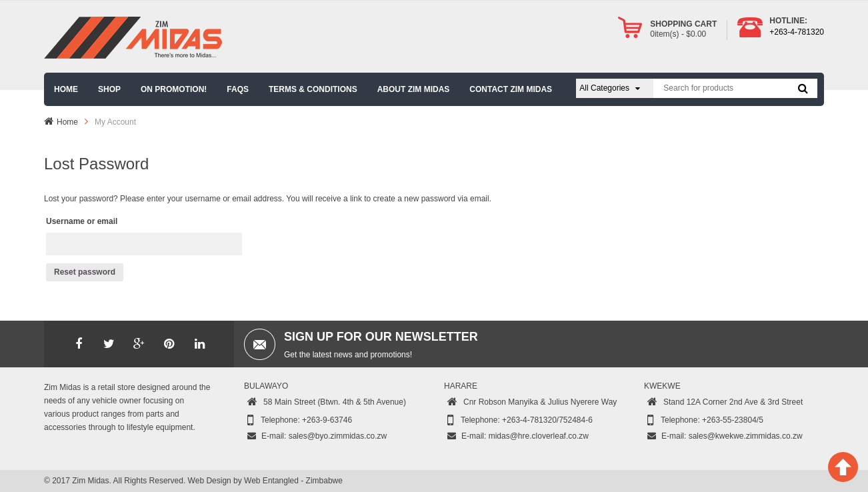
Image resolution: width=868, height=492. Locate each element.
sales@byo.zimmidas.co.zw (338, 436)
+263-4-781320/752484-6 (547, 420)
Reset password (85, 272)
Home (67, 122)
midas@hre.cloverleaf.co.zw (539, 436)
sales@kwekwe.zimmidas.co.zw (746, 436)
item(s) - (678, 34)
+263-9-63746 (327, 420)
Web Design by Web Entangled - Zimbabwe (265, 481)
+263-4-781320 (797, 32)
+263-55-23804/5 (733, 420)
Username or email (82, 221)
